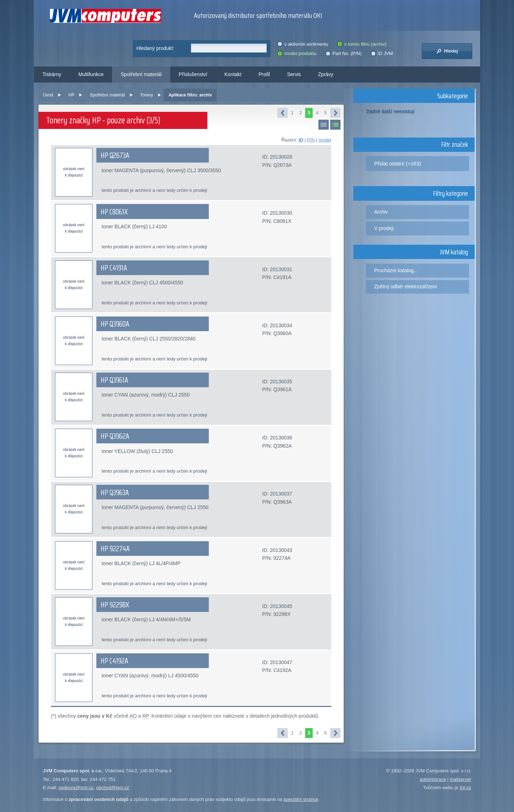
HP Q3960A (115, 324)
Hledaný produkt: (155, 48)
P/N (311, 140)
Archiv (381, 212)
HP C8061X (114, 212)
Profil (264, 74)
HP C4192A (114, 661)
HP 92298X (115, 605)
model (325, 140)
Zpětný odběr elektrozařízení (405, 287)
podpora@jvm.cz (76, 788)
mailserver (460, 779)
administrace (433, 779)
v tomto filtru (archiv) (362, 44)
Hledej (447, 51)
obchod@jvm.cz (113, 788)
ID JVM (382, 53)
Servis (294, 74)
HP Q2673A (115, 155)
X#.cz (465, 788)
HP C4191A (114, 268)
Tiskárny (52, 74)
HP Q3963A (115, 493)
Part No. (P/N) (344, 53)
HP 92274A (115, 549)
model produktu (297, 53)
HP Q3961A (114, 380)
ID (301, 140)
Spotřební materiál (141, 74)
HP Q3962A (115, 436)
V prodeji (384, 228)
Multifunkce (91, 74)
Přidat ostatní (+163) (397, 164)
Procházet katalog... (396, 270)
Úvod (48, 95)
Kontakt (233, 74)
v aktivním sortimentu (303, 44)
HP (72, 95)
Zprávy (326, 74)
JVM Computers (105, 16)
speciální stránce (301, 799)
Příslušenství (193, 74)
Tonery (147, 95)
